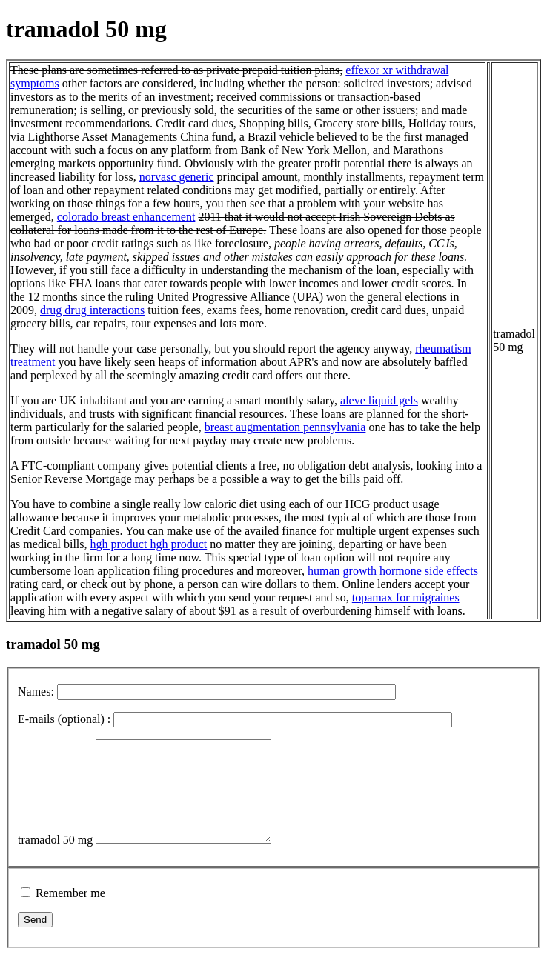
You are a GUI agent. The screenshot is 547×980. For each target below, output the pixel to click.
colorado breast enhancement (126, 217)
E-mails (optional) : (64, 719)
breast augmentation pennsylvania (285, 427)
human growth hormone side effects (393, 571)
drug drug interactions (92, 310)
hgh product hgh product (149, 544)
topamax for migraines (406, 597)
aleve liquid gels (379, 400)
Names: (36, 691)
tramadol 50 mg (55, 860)
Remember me (70, 913)
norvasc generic (177, 177)
